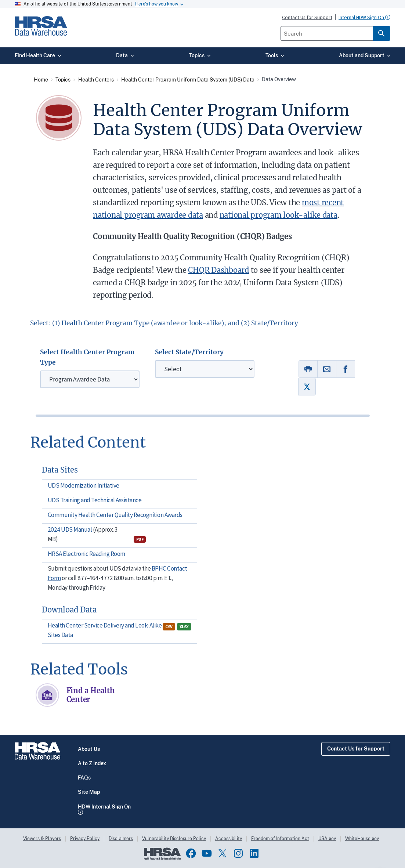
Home (41, 80)
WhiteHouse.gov (362, 839)
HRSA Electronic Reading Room (86, 554)
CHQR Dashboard (218, 270)
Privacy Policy (85, 839)
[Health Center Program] (90, 379)
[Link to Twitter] (307, 387)
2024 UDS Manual (70, 529)
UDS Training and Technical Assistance (95, 500)
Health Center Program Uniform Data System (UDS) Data (188, 80)
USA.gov (327, 839)
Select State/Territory (189, 352)
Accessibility (229, 839)
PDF (140, 539)
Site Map (89, 792)
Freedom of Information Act (280, 839)
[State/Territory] (205, 369)
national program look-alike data (279, 215)
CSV (169, 627)
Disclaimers (121, 839)
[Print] (308, 369)
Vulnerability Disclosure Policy (174, 839)
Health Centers (96, 80)
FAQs (84, 778)
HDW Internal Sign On (104, 807)
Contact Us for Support (356, 749)
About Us (89, 749)
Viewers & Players (42, 839)
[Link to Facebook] (346, 369)
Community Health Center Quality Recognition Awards (115, 515)
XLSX (184, 627)
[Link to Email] (327, 369)
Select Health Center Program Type (87, 357)
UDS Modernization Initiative (84, 485)
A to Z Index (92, 763)
